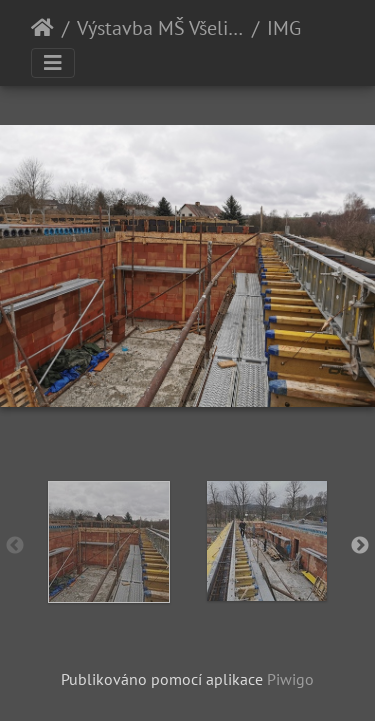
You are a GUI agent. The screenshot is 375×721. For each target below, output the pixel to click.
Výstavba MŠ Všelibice (160, 28)
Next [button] (360, 546)
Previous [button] (15, 546)
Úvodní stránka (42, 28)
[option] (109, 542)
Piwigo (290, 679)
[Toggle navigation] (53, 63)
